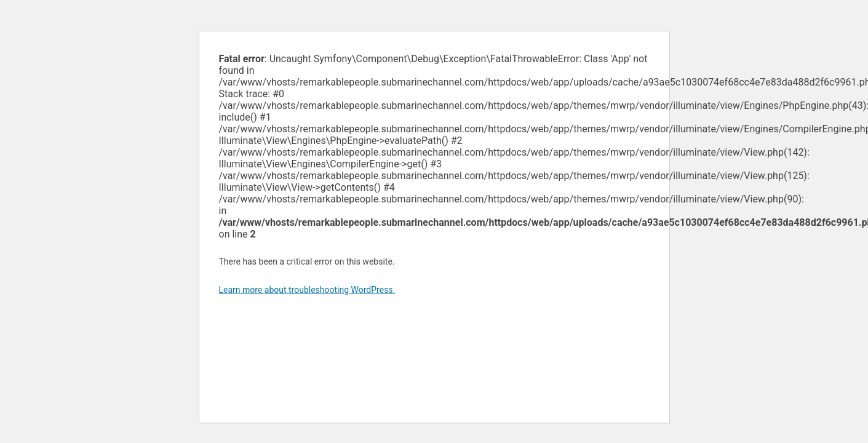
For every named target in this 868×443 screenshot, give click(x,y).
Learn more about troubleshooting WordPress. (307, 290)
